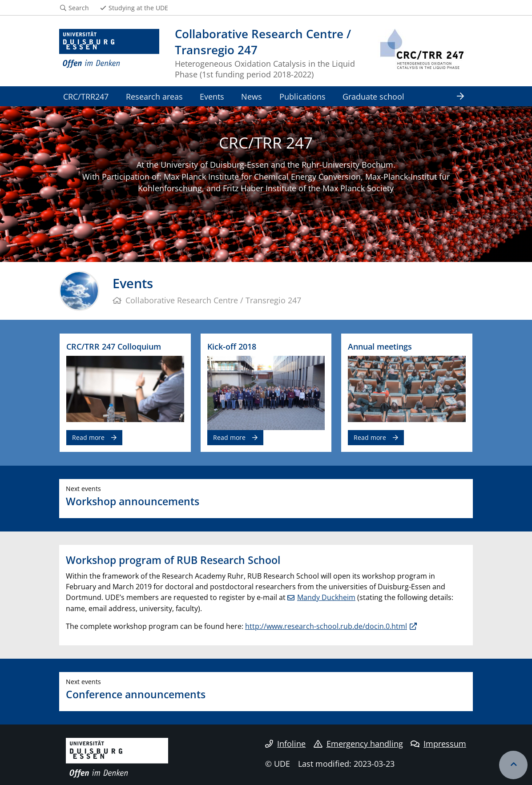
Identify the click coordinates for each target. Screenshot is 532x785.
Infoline (285, 744)
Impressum (438, 744)
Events (212, 96)
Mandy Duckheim (326, 597)
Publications (302, 96)
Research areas (154, 96)
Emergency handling (358, 744)
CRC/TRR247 (86, 96)
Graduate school (373, 96)
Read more (88, 437)
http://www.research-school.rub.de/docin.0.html (326, 626)
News (252, 96)
